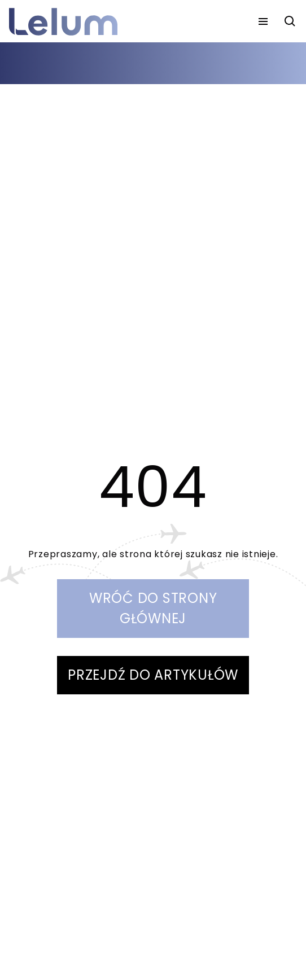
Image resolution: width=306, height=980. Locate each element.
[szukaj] (290, 21)
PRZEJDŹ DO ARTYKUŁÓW (153, 675)
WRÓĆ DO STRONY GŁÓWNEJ (153, 608)
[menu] (263, 21)
